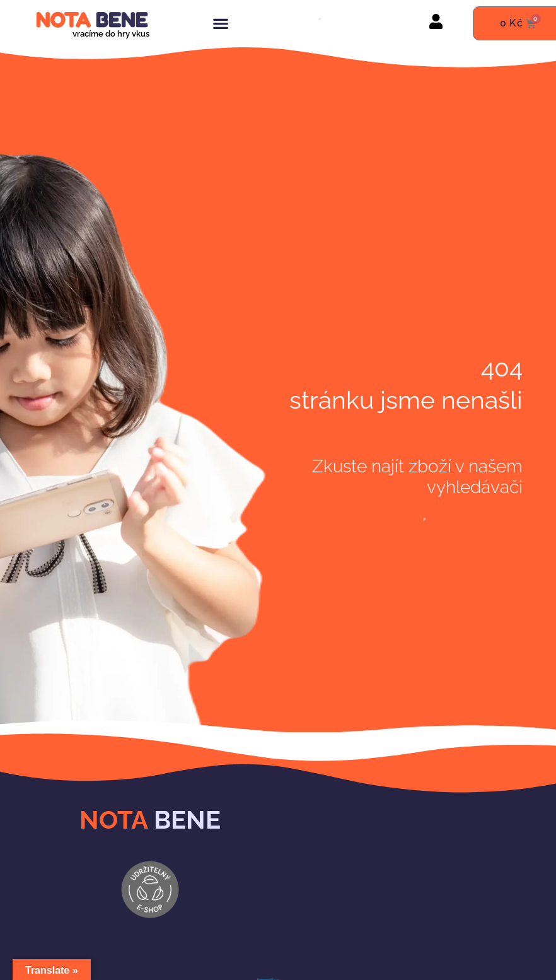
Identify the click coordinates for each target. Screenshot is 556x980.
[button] (220, 24)
